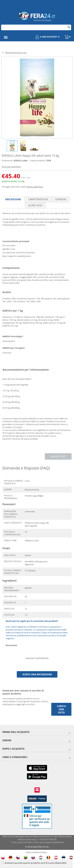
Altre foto (35, 205)
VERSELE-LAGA (20, 161)
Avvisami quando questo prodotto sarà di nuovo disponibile (34, 863)
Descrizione (13, 199)
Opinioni (61, 199)
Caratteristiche (38, 199)
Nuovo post (58, 456)
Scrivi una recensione (11, 167)
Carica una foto (61, 709)
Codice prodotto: (38, 161)
